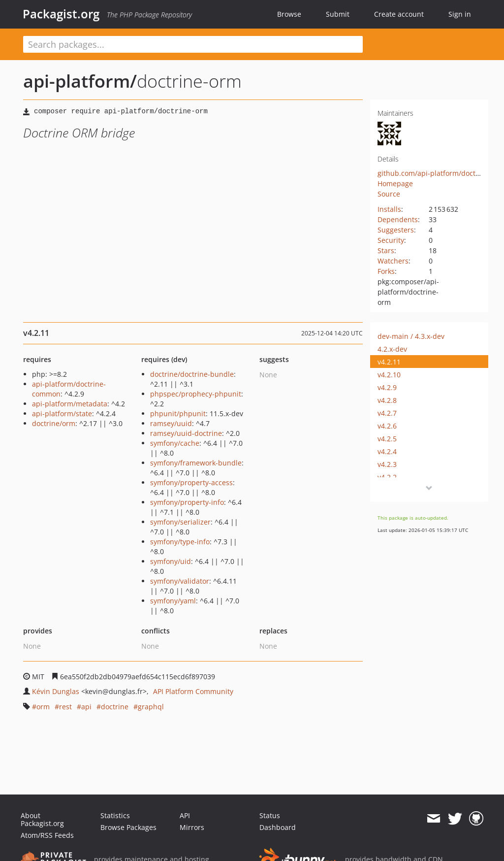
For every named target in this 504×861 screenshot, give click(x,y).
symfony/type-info (180, 542)
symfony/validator (180, 581)
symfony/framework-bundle (196, 463)
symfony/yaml (173, 601)
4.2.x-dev (392, 349)
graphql (151, 707)
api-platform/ (80, 81)
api (86, 707)
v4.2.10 (389, 375)
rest (65, 707)
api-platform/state (62, 414)
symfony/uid (171, 561)
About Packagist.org (42, 819)
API (185, 815)
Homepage (395, 183)
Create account (399, 14)
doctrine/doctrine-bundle (192, 374)
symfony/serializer (180, 522)
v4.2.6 (387, 426)
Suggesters (396, 230)
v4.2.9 (387, 387)
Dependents (398, 219)
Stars (386, 250)
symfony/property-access (191, 482)
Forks (386, 271)
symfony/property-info (187, 502)
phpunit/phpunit (178, 414)
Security (391, 240)
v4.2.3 (387, 464)
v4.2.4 (387, 451)
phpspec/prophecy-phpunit (196, 394)
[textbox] (193, 44)
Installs (389, 209)
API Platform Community (193, 691)
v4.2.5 (387, 439)
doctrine (115, 707)
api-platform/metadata (70, 404)
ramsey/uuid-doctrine (186, 433)
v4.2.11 (389, 362)
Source (389, 194)
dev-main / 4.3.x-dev (411, 336)
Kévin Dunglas (56, 691)
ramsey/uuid (171, 423)
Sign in (460, 14)
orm (43, 707)
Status (270, 815)
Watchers (393, 261)
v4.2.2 (387, 477)
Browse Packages (128, 827)
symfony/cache (175, 443)
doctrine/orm (54, 423)
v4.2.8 (387, 400)
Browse (289, 14)
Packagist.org (61, 14)
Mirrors (192, 827)
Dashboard (278, 827)
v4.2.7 (387, 413)
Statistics (115, 815)
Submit (338, 14)
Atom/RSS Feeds (47, 835)
